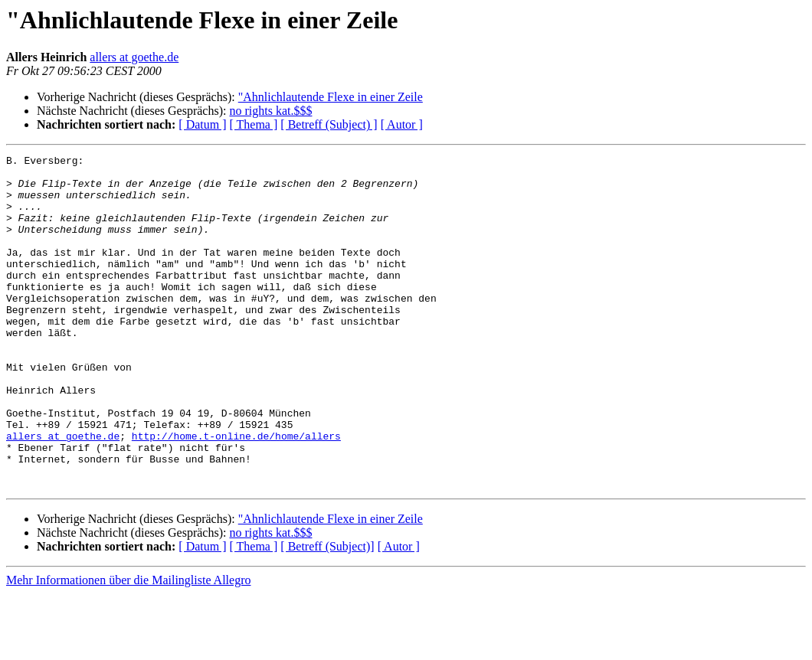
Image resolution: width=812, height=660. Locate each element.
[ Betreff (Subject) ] (329, 124)
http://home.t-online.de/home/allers (236, 493)
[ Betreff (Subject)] (327, 613)
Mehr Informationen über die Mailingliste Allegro (128, 647)
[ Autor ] (402, 124)
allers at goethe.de (134, 57)
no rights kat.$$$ (270, 111)
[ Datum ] (202, 124)
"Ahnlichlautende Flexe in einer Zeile (331, 97)
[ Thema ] (254, 124)
